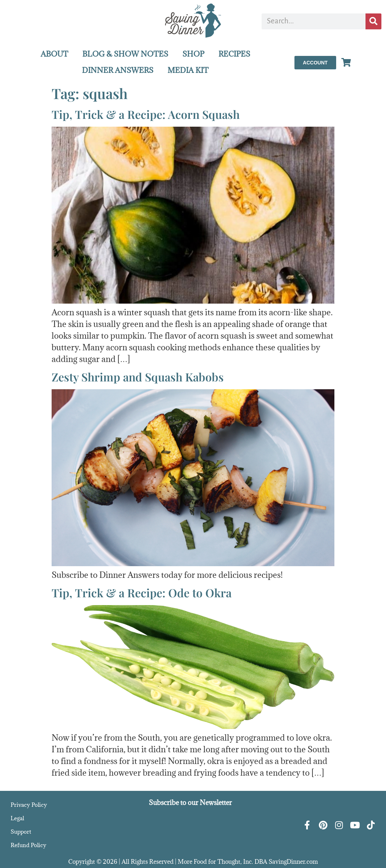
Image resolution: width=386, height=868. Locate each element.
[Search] (373, 21)
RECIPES (234, 54)
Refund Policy (28, 845)
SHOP (193, 54)
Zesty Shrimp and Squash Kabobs (138, 377)
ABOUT (54, 54)
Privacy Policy (29, 805)
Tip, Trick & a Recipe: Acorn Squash (146, 114)
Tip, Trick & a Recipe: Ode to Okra (142, 593)
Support (21, 832)
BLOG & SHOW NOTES (125, 54)
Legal (17, 818)
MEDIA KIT (188, 70)
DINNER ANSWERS (118, 70)
